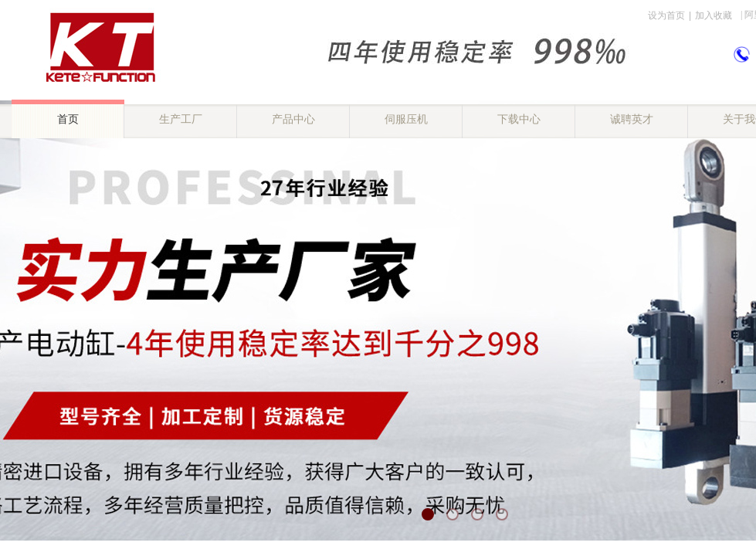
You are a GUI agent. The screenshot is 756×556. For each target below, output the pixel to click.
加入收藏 (714, 15)
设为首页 (666, 15)
